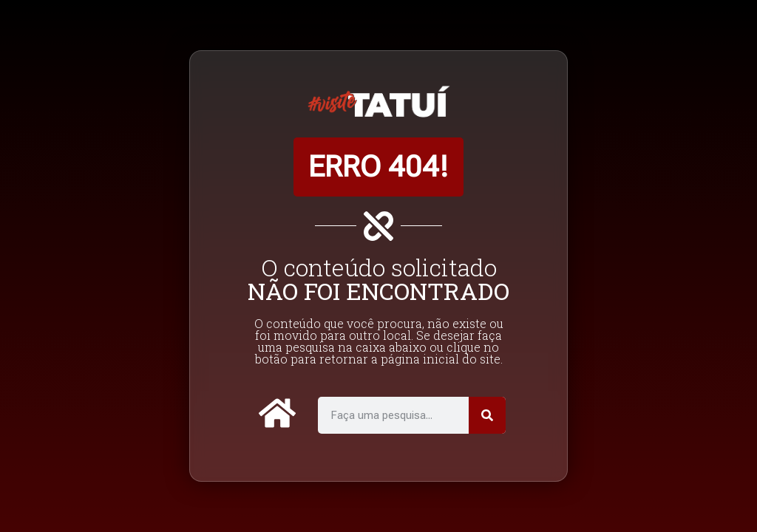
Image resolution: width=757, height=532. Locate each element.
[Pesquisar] (487, 415)
